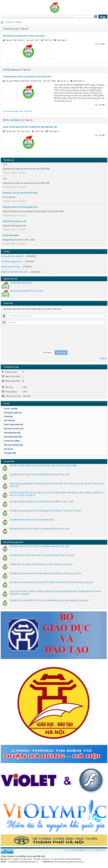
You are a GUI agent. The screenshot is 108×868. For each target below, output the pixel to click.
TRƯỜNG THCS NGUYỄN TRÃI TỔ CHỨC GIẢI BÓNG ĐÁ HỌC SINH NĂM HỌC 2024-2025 (49, 600)
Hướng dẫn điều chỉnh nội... (13, 256)
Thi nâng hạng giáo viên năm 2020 (18, 111)
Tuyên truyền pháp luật (13, 425)
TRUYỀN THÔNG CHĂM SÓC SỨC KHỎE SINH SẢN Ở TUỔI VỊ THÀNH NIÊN (43, 466)
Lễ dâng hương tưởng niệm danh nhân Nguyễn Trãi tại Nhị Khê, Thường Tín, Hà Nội (45, 511)
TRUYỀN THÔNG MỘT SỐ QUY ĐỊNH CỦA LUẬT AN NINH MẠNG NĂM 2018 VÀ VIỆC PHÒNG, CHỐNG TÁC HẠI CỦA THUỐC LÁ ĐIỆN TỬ (56, 494)
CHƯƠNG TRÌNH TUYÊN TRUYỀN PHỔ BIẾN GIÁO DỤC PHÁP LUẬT (40, 475)
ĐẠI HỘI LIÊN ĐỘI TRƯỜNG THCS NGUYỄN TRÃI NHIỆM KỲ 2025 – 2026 (41, 502)
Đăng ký (103, 358)
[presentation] (13, 338)
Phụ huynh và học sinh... (14, 429)
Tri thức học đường (12, 441)
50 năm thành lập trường (21, 283)
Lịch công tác (9, 420)
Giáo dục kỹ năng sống (13, 445)
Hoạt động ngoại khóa (13, 437)
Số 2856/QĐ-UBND (11, 235)
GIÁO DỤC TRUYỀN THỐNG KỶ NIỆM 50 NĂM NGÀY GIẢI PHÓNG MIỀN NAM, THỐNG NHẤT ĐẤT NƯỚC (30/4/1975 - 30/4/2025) (55, 593)
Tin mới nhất (9, 461)
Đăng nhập (61, 352)
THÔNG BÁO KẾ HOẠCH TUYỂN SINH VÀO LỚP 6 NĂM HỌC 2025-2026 (41, 564)
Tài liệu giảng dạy (12, 70)
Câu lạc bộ (8, 449)
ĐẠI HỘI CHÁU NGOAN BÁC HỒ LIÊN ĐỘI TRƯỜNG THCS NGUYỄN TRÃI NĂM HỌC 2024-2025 (51, 582)
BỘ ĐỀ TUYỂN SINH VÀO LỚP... (15, 272)
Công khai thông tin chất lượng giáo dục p (20, 207)
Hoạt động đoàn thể (55, 433)
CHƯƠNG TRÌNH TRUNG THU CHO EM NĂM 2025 (32, 520)
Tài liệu (9, 22)
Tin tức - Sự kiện (11, 409)
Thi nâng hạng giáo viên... (12, 261)
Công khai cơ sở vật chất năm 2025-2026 (20, 193)
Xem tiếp (98, 44)
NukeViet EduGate (79, 850)
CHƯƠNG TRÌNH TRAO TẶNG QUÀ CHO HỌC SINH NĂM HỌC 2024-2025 (42, 555)
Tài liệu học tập (10, 29)
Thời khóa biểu (10, 453)
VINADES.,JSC (100, 850)
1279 (5, 179)
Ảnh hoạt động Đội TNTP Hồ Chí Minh (27, 291)
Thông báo (55, 417)
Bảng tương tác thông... (11, 267)
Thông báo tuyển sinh (13, 413)
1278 (5, 164)
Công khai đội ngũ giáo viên (14, 221)
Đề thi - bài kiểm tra (13, 120)
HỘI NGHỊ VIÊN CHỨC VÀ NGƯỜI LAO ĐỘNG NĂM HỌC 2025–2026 (39, 529)
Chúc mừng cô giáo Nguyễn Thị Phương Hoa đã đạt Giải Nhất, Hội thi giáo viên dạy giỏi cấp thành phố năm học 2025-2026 (57, 485)
